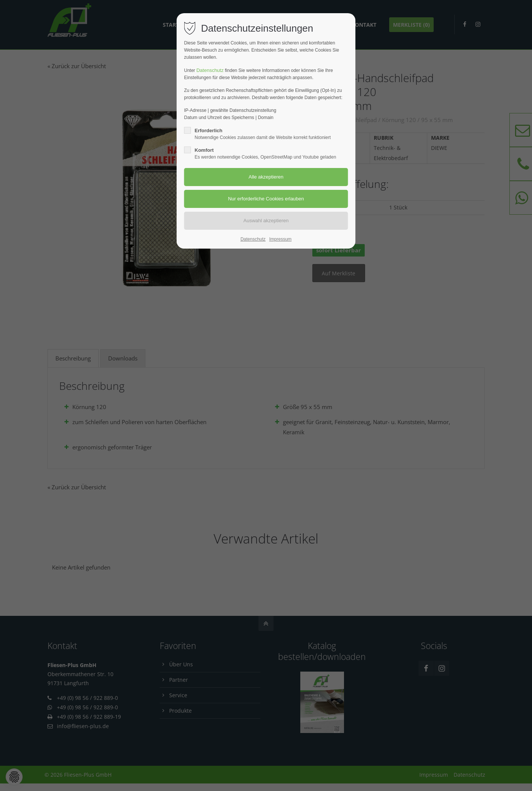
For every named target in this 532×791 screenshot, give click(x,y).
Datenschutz (210, 70)
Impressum (280, 239)
